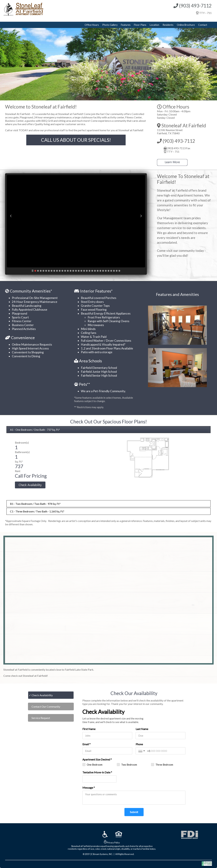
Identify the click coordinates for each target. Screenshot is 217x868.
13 (68, 271)
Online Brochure (186, 25)
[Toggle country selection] (142, 751)
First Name (89, 729)
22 (92, 271)
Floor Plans (140, 25)
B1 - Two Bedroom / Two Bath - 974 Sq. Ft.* (35, 504)
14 (71, 271)
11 (62, 271)
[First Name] (107, 736)
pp (33, 271)
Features (126, 25)
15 (73, 271)
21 (90, 271)
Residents (168, 25)
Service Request (41, 718)
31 (117, 271)
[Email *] (107, 751)
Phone (139, 744)
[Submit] (134, 812)
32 (119, 271)
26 (103, 271)
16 (76, 271)
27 (106, 271)
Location (154, 25)
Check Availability (42, 695)
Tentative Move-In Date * (97, 772)
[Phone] (165, 751)
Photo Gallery (110, 25)
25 (100, 271)
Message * (89, 788)
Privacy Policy (113, 843)
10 (60, 271)
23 (95, 271)
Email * (86, 744)
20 (87, 271)
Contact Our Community (46, 706)
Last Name (142, 729)
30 (114, 271)
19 (84, 271)
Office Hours (92, 25)
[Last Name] (161, 736)
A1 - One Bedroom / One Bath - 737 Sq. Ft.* (35, 430)
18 (81, 271)
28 (108, 271)
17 (79, 271)
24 (98, 271)
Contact (203, 25)
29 (111, 271)
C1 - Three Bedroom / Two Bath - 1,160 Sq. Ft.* (37, 511)
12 (65, 271)
